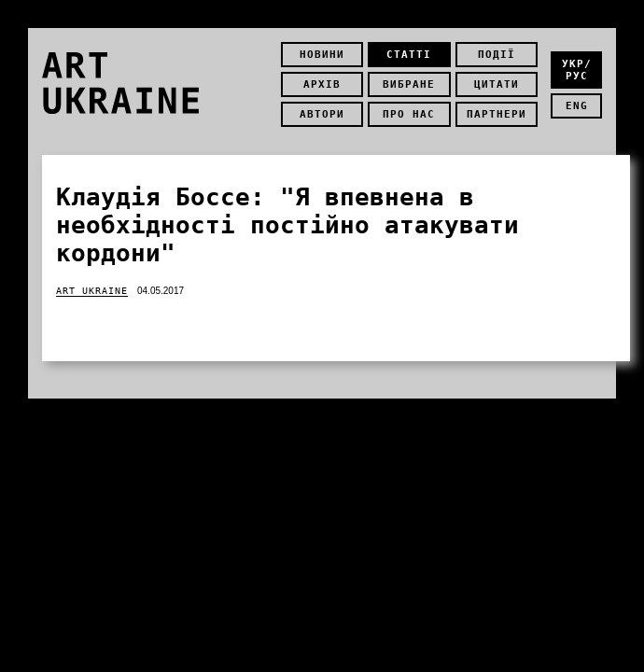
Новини (322, 55)
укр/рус (577, 70)
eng (577, 106)
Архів (322, 84)
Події (497, 55)
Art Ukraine (92, 291)
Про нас (409, 114)
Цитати (497, 84)
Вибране (409, 84)
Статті (409, 55)
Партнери (497, 114)
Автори (322, 114)
